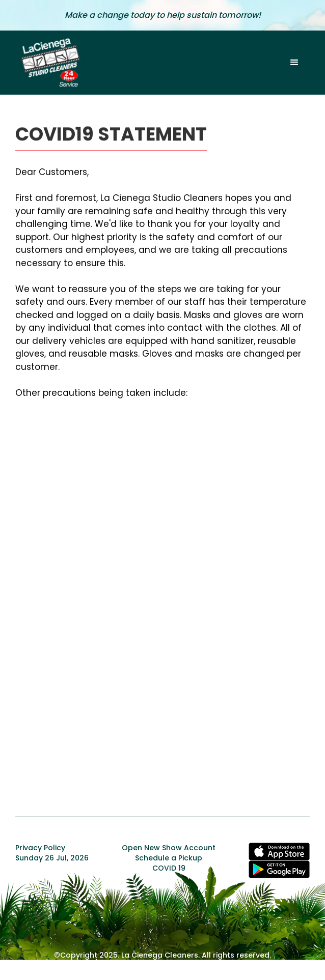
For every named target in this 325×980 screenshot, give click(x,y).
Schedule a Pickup (169, 858)
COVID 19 (169, 868)
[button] (294, 63)
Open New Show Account (169, 848)
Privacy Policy (40, 848)
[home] (48, 63)
